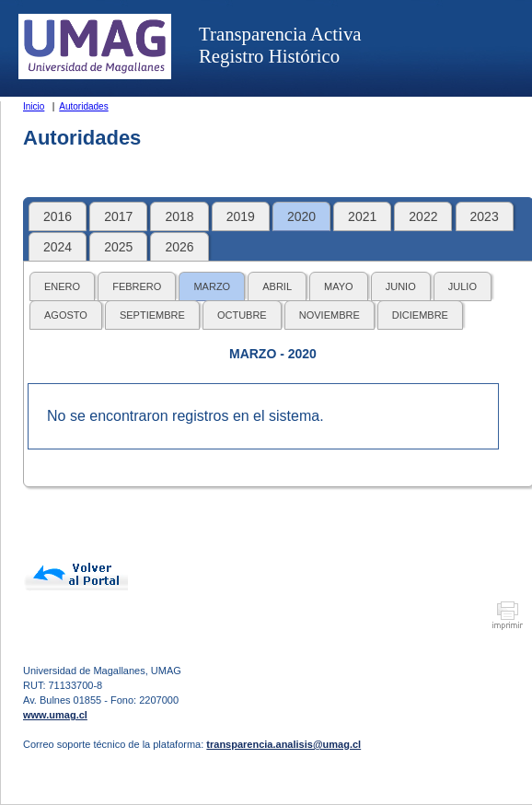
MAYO (339, 286)
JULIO (463, 286)
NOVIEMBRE (330, 315)
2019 (241, 216)
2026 (179, 247)
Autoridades (83, 106)
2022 (423, 216)
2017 (118, 216)
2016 (58, 216)
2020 (301, 216)
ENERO (62, 286)
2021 (362, 216)
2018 (179, 216)
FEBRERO (137, 286)
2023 (485, 216)
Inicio (34, 106)
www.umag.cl (55, 715)
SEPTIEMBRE (152, 315)
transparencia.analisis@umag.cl (283, 744)
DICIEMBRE (420, 315)
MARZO (212, 286)
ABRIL (277, 286)
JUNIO (401, 286)
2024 (58, 247)
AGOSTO (66, 315)
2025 (118, 247)
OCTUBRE (242, 315)
